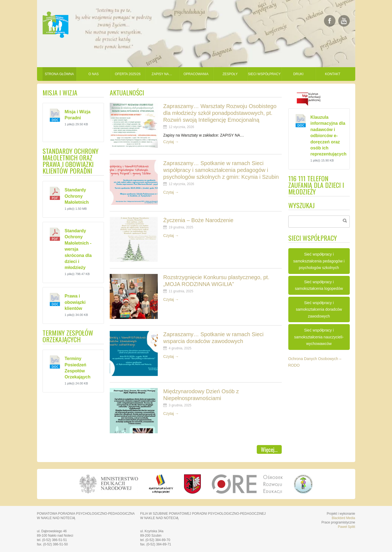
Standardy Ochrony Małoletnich (77, 196)
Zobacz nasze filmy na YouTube (344, 21)
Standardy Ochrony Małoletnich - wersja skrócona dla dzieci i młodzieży (78, 249)
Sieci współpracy (264, 74)
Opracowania (196, 74)
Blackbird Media (343, 518)
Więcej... (269, 449)
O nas (93, 74)
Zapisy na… (162, 74)
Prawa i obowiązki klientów (75, 302)
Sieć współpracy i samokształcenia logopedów (319, 285)
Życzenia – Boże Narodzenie (198, 220)
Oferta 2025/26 (128, 74)
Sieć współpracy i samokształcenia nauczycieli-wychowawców (319, 337)
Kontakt (333, 74)
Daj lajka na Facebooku (330, 21)
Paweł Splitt (347, 527)
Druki (298, 74)
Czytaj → (171, 142)
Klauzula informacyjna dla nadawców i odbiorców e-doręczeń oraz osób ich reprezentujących (329, 136)
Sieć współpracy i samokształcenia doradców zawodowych (319, 309)
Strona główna (59, 74)
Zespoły (230, 74)
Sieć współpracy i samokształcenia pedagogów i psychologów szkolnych (319, 261)
